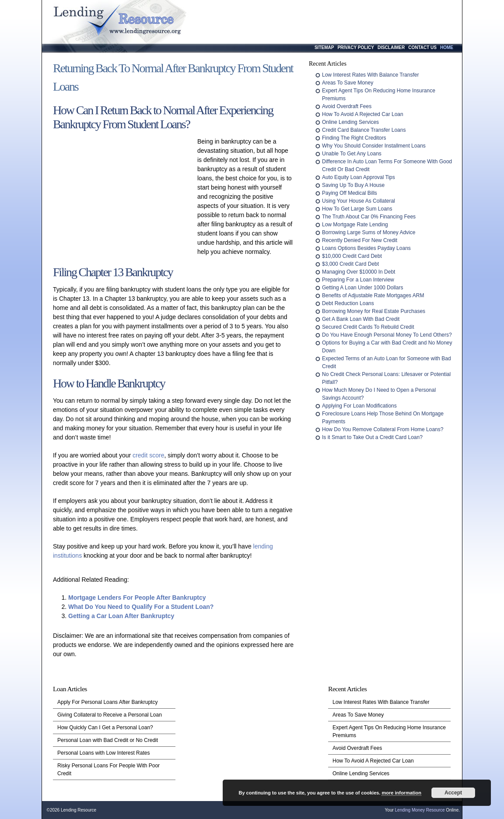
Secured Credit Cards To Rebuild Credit (368, 327)
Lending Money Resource (420, 810)
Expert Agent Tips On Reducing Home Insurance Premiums (389, 731)
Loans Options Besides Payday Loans (366, 248)
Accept (453, 793)
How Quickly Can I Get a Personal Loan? (105, 728)
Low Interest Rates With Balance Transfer (370, 75)
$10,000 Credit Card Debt (352, 256)
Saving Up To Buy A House (353, 185)
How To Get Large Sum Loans (357, 209)
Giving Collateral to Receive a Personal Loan (110, 715)
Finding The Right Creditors (354, 138)
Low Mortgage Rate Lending (355, 225)
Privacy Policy (356, 47)
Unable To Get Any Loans (352, 154)
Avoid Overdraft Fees (347, 106)
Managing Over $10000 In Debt (359, 272)
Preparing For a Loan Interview (358, 280)
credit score (148, 455)
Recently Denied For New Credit (360, 240)
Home (447, 47)
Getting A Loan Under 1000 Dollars (362, 288)
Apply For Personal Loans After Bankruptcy (107, 702)
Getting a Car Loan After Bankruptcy (121, 616)
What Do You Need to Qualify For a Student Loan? (141, 607)
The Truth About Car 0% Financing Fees (369, 217)
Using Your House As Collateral (359, 201)
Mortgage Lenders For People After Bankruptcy (137, 598)
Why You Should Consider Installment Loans (374, 146)
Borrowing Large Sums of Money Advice (369, 232)
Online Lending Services (350, 122)
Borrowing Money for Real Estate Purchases (374, 311)
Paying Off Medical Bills (350, 193)
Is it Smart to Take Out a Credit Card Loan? (372, 437)
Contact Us (422, 47)
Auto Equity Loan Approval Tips (359, 177)
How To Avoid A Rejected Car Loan (363, 114)
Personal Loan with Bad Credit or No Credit (108, 740)
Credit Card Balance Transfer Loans (364, 130)
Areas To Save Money (348, 83)
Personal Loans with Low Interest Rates (103, 753)
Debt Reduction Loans (348, 303)
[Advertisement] (123, 195)
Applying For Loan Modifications (359, 406)
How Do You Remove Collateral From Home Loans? (383, 429)
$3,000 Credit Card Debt (350, 264)
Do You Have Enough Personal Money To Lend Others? (387, 335)
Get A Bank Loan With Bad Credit (361, 319)
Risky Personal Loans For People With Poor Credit (108, 770)
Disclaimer (391, 47)
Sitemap (324, 47)
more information (401, 793)
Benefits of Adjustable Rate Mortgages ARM (373, 295)
